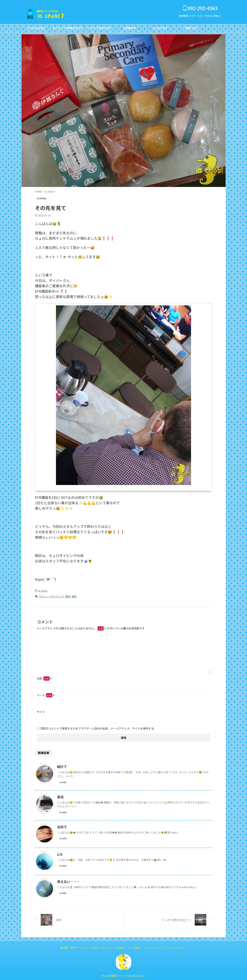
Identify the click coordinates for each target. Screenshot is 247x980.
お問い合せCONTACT (191, 29)
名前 (45, 677)
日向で (62, 826)
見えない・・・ (68, 880)
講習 (74, 596)
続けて (62, 766)
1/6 (59, 853)
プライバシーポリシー (175, 946)
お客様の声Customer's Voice (129, 29)
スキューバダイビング (51, 596)
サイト (41, 711)
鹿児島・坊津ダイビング (73, 946)
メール (46, 694)
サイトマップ (151, 946)
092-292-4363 (200, 9)
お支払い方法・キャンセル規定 (107, 946)
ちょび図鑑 (134, 946)
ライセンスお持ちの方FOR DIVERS (98, 29)
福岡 (68, 596)
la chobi (43, 590)
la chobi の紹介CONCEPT (37, 29)
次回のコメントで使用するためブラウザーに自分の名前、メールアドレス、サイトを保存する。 (98, 727)
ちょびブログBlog (160, 29)
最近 (60, 796)
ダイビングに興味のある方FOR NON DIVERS (68, 29)
